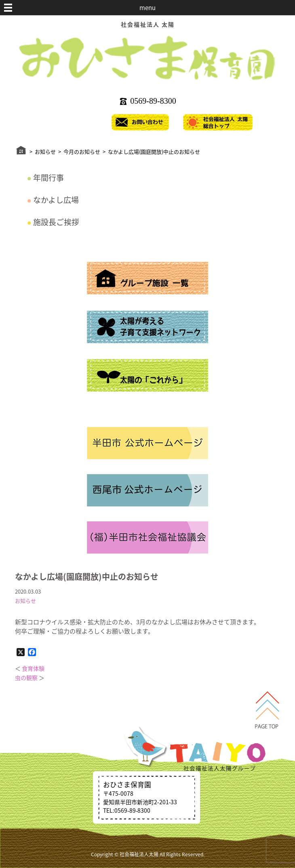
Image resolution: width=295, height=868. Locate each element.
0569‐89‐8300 (153, 101)
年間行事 (48, 178)
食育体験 (33, 668)
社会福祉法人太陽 (139, 854)
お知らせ (25, 601)
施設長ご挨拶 (56, 222)
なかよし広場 (56, 200)
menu (147, 8)
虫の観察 (26, 678)
